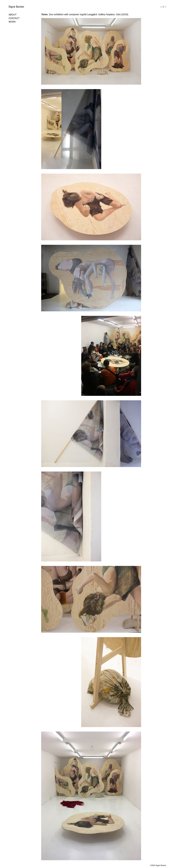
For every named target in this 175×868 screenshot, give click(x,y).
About (13, 15)
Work (12, 22)
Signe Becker (16, 7)
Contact (14, 18)
